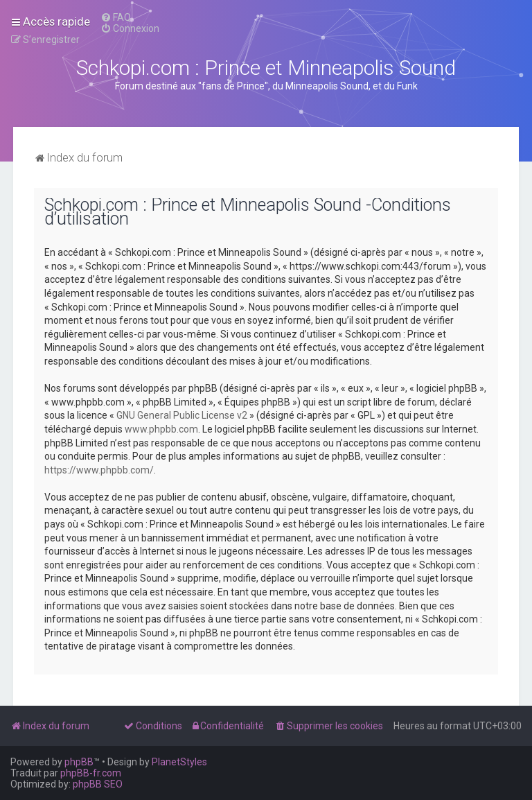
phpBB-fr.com (91, 773)
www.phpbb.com (161, 429)
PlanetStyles (179, 762)
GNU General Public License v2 (182, 415)
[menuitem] (116, 17)
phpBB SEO (98, 784)
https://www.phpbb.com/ (99, 470)
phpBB (79, 762)
